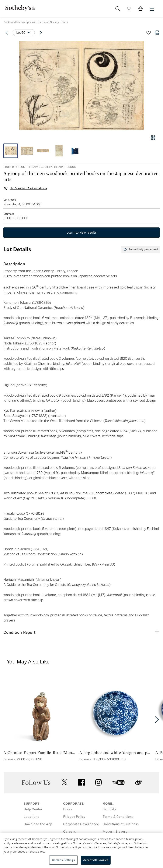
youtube (118, 782)
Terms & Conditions (118, 817)
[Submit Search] (118, 8)
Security (109, 809)
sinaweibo (138, 782)
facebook (81, 782)
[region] (81, 850)
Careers (70, 832)
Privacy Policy (74, 817)
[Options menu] (24, 33)
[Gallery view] (153, 138)
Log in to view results (81, 233)
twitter (65, 782)
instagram (98, 782)
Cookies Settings (63, 860)
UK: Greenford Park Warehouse (29, 188)
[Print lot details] (157, 33)
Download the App (38, 824)
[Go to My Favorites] (129, 8)
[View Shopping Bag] (141, 8)
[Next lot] (41, 33)
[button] (81, 86)
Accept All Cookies (96, 860)
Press (68, 809)
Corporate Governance (81, 824)
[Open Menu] (152, 9)
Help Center (33, 809)
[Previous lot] (7, 33)
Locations (32, 817)
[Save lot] (149, 33)
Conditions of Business (121, 824)
